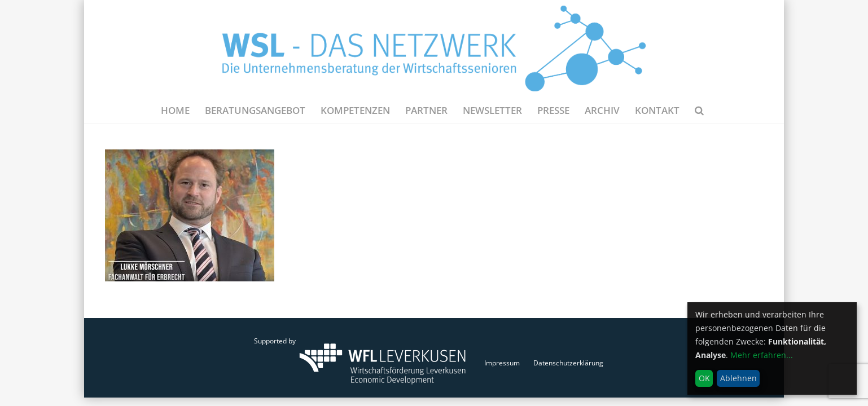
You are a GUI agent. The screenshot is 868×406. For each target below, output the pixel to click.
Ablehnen (738, 378)
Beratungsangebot (255, 110)
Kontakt (657, 110)
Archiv (602, 110)
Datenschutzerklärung (568, 363)
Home (175, 110)
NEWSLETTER (492, 110)
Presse (553, 110)
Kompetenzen (355, 110)
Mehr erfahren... (762, 355)
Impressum (502, 363)
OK (704, 378)
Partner (426, 110)
